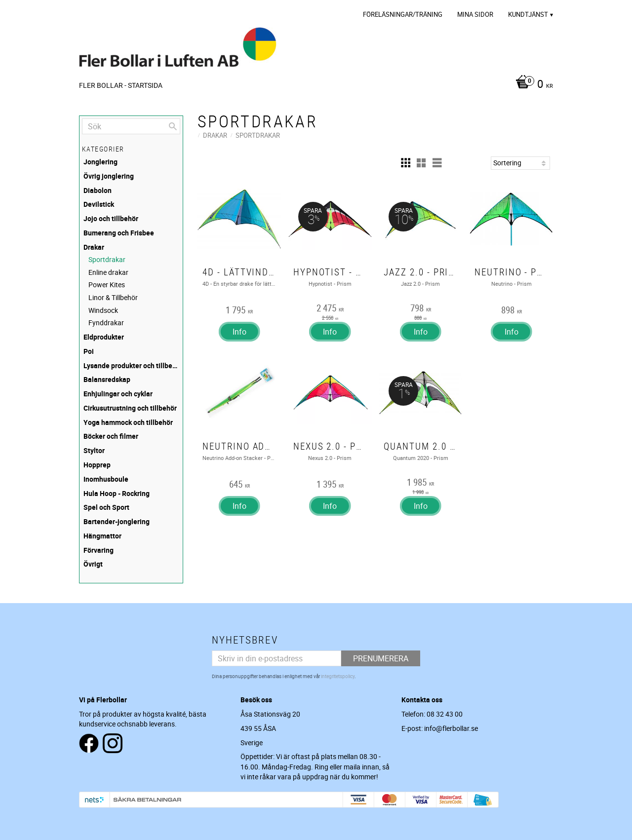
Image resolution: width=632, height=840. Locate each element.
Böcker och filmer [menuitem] (111, 436)
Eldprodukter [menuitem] (104, 337)
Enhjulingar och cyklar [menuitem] (118, 394)
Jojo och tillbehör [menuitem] (111, 218)
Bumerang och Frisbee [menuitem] (119, 233)
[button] (405, 163)
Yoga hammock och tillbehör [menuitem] (128, 422)
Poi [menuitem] (89, 351)
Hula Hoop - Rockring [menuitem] (117, 493)
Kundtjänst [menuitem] (528, 14)
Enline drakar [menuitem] (108, 272)
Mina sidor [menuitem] (475, 14)
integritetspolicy (338, 676)
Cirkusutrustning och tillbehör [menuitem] (130, 408)
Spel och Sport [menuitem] (106, 507)
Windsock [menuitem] (103, 310)
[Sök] (173, 126)
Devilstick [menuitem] (99, 204)
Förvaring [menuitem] (99, 550)
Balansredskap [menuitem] (107, 379)
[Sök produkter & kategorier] (131, 126)
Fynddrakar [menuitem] (106, 323)
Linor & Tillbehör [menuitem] (113, 297)
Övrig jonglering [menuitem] (109, 176)
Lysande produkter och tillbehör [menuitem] (132, 365)
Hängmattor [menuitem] (102, 536)
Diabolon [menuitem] (98, 190)
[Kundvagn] (532, 85)
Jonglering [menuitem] (100, 162)
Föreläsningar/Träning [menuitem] (403, 14)
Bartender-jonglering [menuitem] (117, 521)
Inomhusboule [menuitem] (106, 479)
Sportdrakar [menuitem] (107, 259)
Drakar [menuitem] (94, 247)
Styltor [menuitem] (94, 450)
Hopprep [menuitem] (97, 465)
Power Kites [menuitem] (107, 285)
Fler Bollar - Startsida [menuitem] (121, 85)
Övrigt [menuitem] (93, 564)
